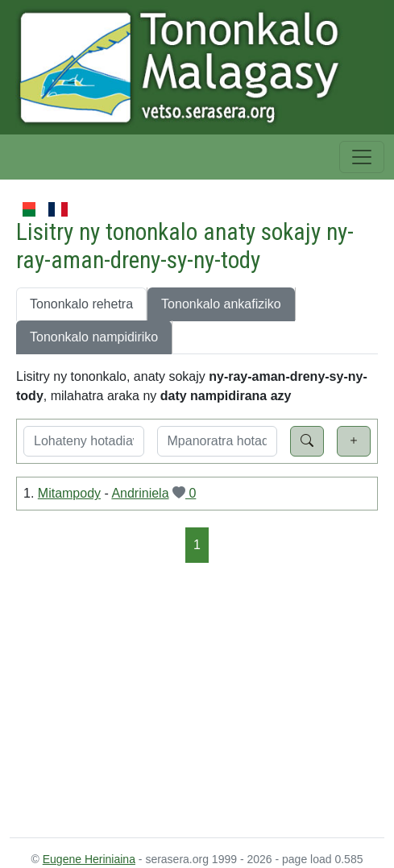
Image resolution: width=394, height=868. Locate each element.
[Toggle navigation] (362, 157)
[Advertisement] (197, 699)
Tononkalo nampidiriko (94, 337)
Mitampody (69, 493)
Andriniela (140, 493)
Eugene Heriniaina (89, 859)
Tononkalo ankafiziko (221, 304)
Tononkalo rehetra (81, 304)
